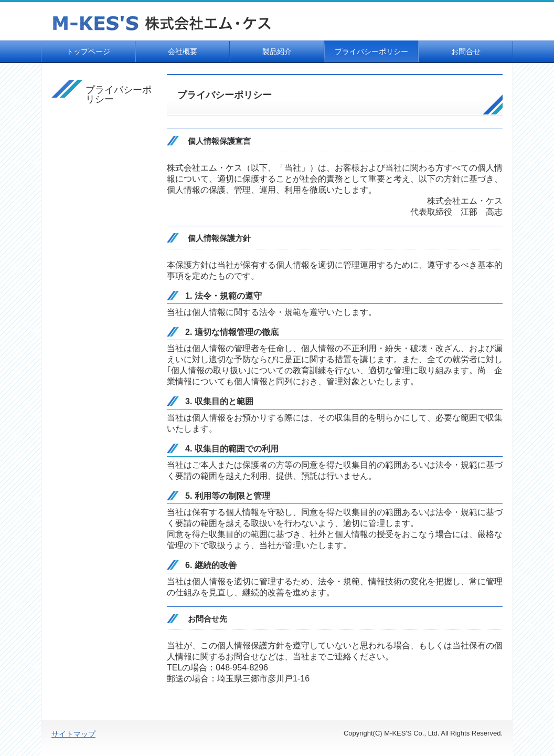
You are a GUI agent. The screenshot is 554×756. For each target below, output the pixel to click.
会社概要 (183, 51)
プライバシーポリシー (371, 51)
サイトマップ (73, 734)
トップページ (88, 51)
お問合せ (466, 51)
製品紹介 (277, 51)
